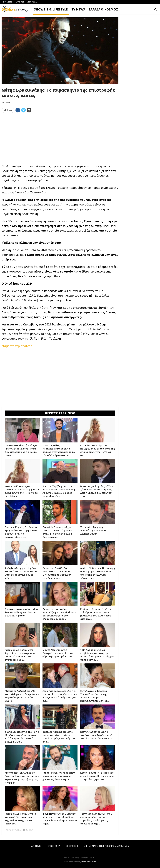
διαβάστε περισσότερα (17, 346)
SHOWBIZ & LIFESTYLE (51, 9)
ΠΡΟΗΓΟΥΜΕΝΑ (13, 830)
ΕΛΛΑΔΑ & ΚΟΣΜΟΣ (103, 9)
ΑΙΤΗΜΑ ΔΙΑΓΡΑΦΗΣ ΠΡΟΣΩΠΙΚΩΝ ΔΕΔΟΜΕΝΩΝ (107, 846)
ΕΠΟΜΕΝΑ (28, 830)
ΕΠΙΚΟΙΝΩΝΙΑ (32, 2)
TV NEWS (78, 9)
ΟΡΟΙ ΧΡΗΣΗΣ (72, 846)
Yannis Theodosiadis (89, 862)
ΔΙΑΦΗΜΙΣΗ (20, 2)
